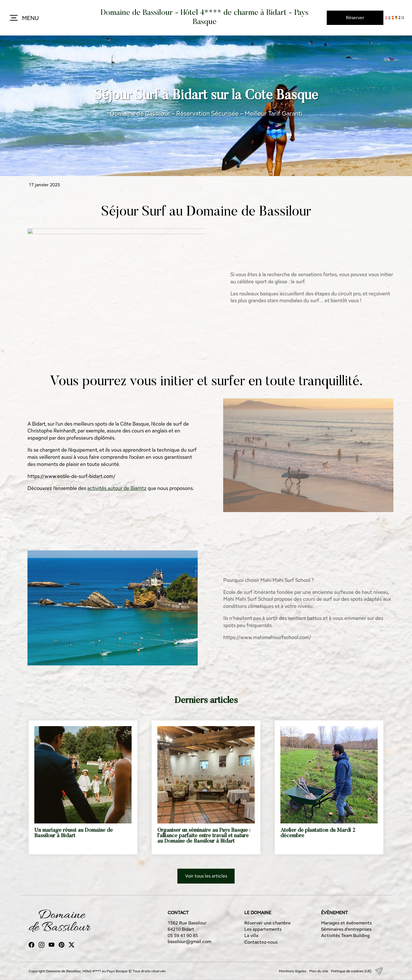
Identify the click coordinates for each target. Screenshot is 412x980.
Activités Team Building (345, 935)
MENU (24, 18)
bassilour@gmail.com (189, 942)
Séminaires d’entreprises (346, 929)
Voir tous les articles (206, 876)
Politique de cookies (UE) (351, 971)
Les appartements (263, 929)
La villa (251, 935)
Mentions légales (293, 971)
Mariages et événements (346, 923)
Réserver (355, 18)
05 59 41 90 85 (183, 935)
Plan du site (319, 971)
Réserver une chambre (268, 923)
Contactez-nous (261, 942)
